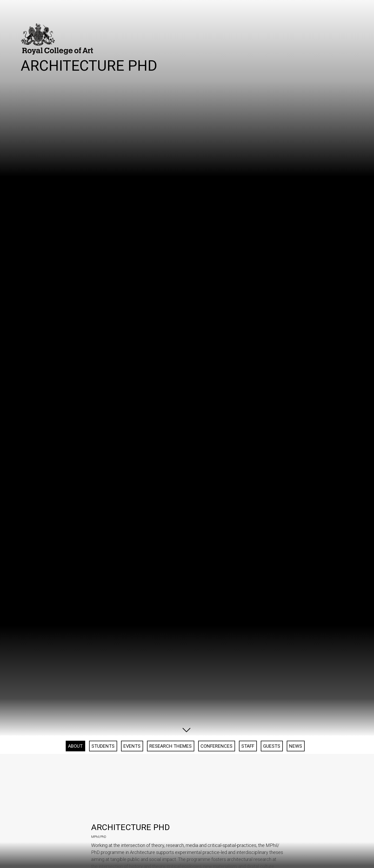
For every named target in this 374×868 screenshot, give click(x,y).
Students (103, 790)
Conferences (216, 790)
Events (132, 790)
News (296, 790)
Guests (272, 790)
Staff (248, 790)
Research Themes (171, 790)
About (75, 790)
